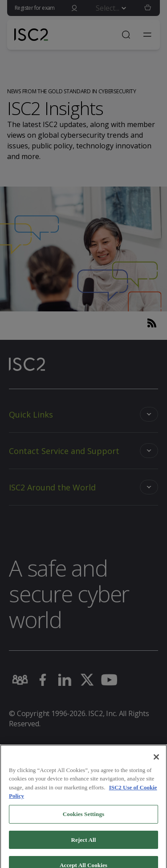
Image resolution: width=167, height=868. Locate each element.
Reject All (84, 846)
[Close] (156, 763)
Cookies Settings (83, 820)
